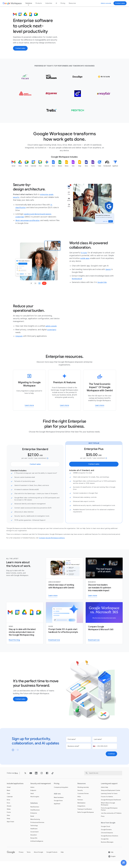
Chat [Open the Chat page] (8, 800)
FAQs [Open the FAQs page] (79, 803)
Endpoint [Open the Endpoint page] (33, 797)
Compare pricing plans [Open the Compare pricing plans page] (61, 794)
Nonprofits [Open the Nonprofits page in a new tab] (34, 845)
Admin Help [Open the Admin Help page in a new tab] (105, 794)
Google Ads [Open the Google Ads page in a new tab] (105, 846)
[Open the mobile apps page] (85, 265)
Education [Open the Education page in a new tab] (34, 842)
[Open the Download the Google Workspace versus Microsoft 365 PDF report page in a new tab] (94, 647)
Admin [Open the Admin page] (32, 794)
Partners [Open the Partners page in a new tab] (80, 807)
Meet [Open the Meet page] (8, 797)
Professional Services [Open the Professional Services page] (37, 829)
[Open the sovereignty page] (52, 336)
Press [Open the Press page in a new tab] (103, 823)
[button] (124, 863)
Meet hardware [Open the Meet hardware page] (59, 804)
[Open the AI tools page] (84, 259)
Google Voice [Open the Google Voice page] (58, 807)
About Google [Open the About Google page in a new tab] (38, 859)
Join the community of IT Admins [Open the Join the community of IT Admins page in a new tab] (111, 820)
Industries (49, 3)
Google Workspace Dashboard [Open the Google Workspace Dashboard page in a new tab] (111, 807)
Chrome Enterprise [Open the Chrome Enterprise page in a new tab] (107, 840)
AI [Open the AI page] (56, 3)
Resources (72, 3)
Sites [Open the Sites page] (8, 822)
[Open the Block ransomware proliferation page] (29, 227)
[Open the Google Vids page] (103, 289)
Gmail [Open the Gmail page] (9, 794)
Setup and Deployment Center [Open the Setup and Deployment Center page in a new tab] (111, 797)
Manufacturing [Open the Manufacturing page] (35, 826)
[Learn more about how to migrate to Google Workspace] (29, 397)
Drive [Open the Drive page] (8, 807)
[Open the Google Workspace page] (12, 3)
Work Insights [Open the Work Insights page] (35, 803)
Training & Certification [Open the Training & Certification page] (85, 816)
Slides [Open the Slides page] (9, 816)
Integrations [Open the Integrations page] (81, 813)
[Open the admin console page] (52, 333)
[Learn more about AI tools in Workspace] (65, 397)
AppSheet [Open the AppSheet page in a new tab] (57, 811)
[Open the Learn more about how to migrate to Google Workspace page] (29, 412)
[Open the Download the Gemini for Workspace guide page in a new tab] (54, 647)
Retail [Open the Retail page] (32, 823)
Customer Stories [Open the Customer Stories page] (83, 800)
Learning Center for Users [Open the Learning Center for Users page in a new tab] (109, 800)
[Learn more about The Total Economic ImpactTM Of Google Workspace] (100, 397)
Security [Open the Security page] (80, 797)
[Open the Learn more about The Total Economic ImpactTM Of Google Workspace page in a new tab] (100, 412)
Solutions (29, 3)
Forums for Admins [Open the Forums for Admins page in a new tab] (107, 803)
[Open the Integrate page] (19, 343)
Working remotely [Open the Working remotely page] (83, 794)
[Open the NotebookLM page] (77, 285)
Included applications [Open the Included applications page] (15, 790)
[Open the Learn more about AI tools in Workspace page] (64, 412)
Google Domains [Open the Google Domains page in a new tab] (106, 836)
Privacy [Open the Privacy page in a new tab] (21, 859)
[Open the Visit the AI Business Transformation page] (93, 602)
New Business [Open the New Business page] (35, 814)
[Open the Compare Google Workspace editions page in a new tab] (52, 545)
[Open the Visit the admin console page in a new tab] (106, 3)
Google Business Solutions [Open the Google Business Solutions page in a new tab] (110, 843)
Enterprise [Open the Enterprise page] (34, 820)
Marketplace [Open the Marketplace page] (81, 810)
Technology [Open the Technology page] (34, 832)
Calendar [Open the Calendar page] (10, 803)
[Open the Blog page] (16, 780)
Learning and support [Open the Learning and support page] (109, 790)
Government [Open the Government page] (34, 839)
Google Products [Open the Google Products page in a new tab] (52, 859)
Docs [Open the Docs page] (8, 810)
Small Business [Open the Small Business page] (35, 817)
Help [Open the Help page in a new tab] (62, 859)
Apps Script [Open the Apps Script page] (10, 828)
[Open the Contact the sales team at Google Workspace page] (120, 3)
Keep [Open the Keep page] (8, 825)
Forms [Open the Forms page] (9, 819)
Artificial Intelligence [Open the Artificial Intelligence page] (37, 848)
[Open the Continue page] (111, 761)
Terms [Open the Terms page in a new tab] (29, 859)
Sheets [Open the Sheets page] (9, 813)
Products (39, 3)
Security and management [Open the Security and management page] (41, 790)
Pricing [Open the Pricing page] (63, 3)
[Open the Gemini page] (108, 276)
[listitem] (14, 175)
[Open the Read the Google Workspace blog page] (14, 647)
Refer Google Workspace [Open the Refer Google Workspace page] (86, 819)
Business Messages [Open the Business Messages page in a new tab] (107, 849)
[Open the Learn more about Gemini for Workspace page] (53, 602)
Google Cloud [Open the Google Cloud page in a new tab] (105, 833)
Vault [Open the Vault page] (32, 800)
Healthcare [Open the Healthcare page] (34, 836)
